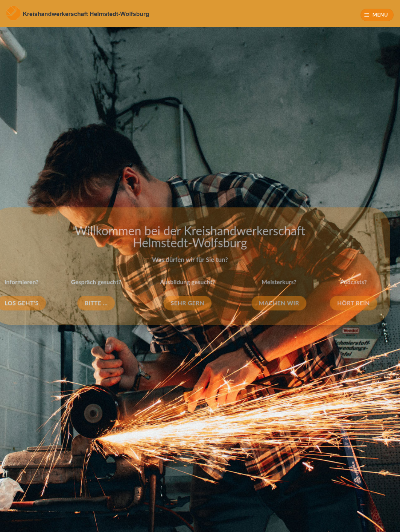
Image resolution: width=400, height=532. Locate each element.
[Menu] (377, 15)
